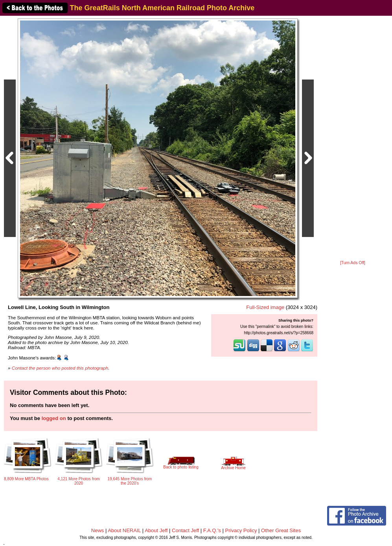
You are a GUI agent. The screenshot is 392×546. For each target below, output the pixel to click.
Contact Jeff (185, 530)
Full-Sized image (265, 307)
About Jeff (156, 530)
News (98, 530)
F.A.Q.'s (212, 530)
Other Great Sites (281, 530)
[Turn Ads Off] (353, 263)
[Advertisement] (353, 139)
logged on (54, 418)
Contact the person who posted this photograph (60, 368)
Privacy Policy (241, 530)
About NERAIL (124, 530)
